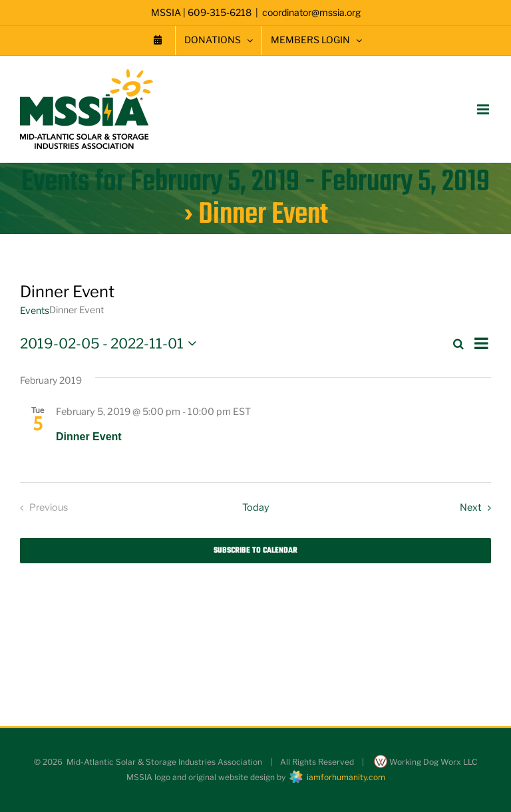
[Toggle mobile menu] (484, 109)
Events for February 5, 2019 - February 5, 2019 (255, 182)
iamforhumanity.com (336, 777)
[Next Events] (478, 508)
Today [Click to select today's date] (256, 507)
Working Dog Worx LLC (426, 762)
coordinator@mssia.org (311, 12)
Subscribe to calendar (255, 551)
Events (35, 310)
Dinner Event (89, 437)
